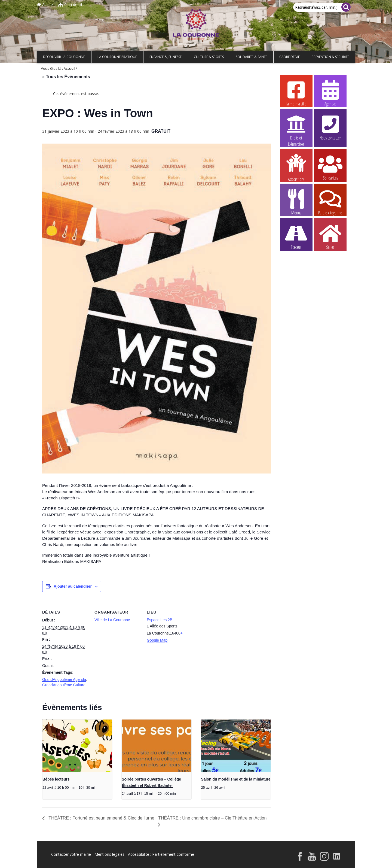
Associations (296, 167)
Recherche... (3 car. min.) (316, 7)
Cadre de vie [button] (290, 57)
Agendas (330, 93)
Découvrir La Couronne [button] (64, 57)
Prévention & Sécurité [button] (330, 57)
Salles (330, 236)
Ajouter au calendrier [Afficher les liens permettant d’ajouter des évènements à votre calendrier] (73, 586)
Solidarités (330, 167)
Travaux (296, 236)
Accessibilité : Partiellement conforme (161, 854)
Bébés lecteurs (56, 779)
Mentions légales (109, 854)
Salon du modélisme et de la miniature (236, 779)
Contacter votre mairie (71, 854)
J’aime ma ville (296, 93)
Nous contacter (330, 127)
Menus (296, 202)
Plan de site (71, 4)
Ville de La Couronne (112, 620)
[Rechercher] (346, 7)
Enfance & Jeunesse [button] (166, 57)
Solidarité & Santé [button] (252, 57)
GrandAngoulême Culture (64, 685)
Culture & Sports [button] (209, 57)
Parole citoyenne (330, 202)
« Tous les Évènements (66, 77)
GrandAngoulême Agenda (64, 679)
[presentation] (77, 746)
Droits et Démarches (296, 127)
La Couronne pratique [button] (117, 57)
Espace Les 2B (160, 620)
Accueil (46, 4)
